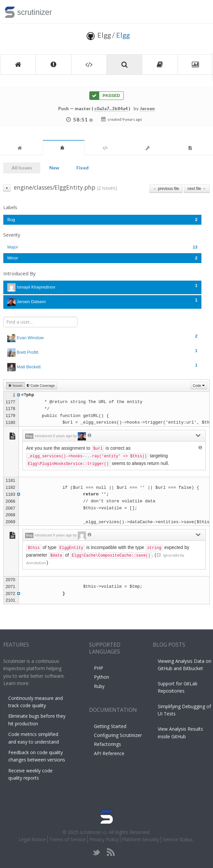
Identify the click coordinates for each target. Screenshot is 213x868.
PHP (99, 668)
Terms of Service (67, 839)
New (54, 168)
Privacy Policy (104, 839)
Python (102, 677)
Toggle (200, 12)
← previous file (166, 189)
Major (102, 247)
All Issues (22, 168)
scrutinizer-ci (93, 832)
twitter (96, 852)
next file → (197, 189)
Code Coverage (41, 386)
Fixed (83, 168)
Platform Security (141, 839)
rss (111, 852)
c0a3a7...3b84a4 (111, 109)
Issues (15, 386)
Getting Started (110, 726)
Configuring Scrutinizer (118, 735)
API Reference (109, 753)
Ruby (99, 686)
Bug (102, 220)
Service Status (178, 839)
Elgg (123, 35)
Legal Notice (32, 839)
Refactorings (107, 744)
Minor (102, 258)
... (89, 456)
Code (199, 386)
